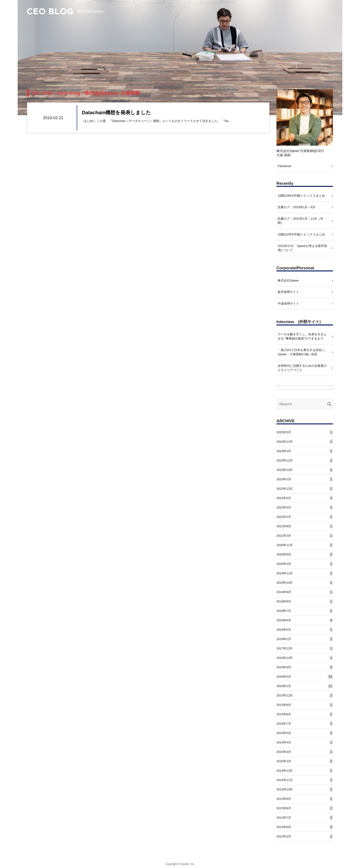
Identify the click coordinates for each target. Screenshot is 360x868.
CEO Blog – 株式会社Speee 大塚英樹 (65, 11)
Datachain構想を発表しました (116, 112)
